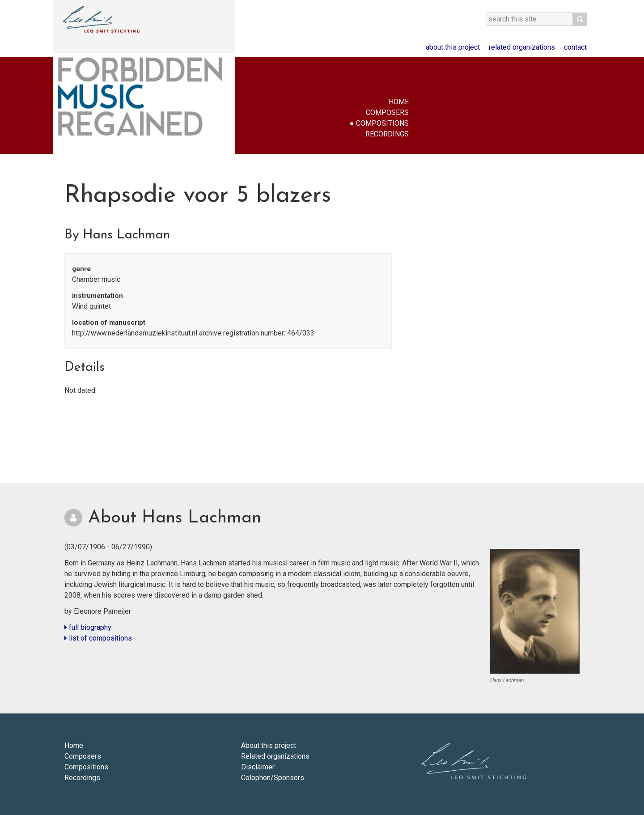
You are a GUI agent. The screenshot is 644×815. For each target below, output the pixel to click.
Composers (387, 112)
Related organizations (522, 47)
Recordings (387, 134)
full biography (88, 627)
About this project (453, 47)
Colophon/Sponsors (273, 778)
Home (399, 102)
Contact (575, 47)
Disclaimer (258, 767)
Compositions (382, 123)
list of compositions (98, 638)
